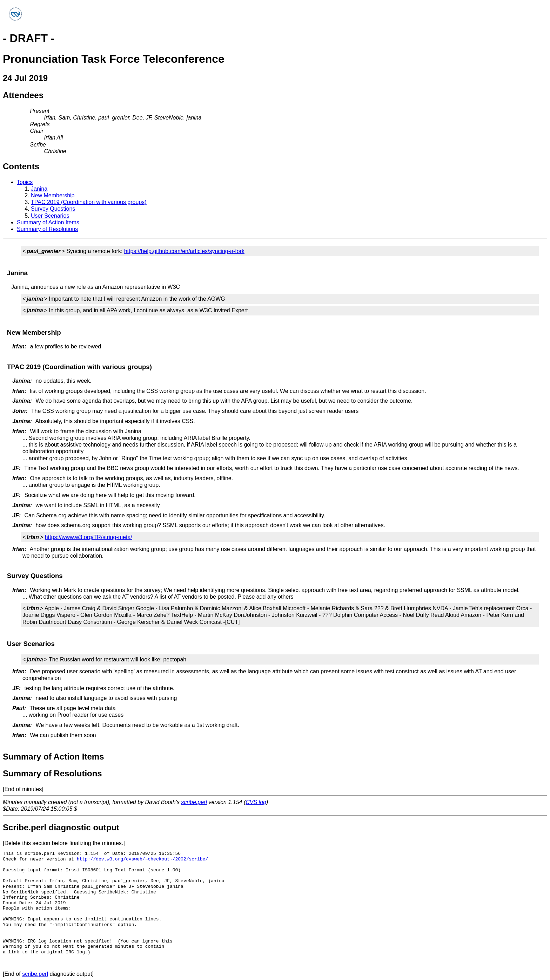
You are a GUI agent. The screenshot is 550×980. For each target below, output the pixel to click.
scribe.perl (194, 802)
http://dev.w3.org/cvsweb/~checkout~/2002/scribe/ (142, 859)
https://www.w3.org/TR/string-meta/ (89, 537)
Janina (39, 189)
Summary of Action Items (48, 222)
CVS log (256, 802)
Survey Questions (53, 209)
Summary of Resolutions (47, 229)
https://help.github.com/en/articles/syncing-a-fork (184, 251)
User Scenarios (50, 216)
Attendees (23, 95)
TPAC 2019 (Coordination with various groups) (89, 202)
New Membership (53, 195)
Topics (25, 182)
